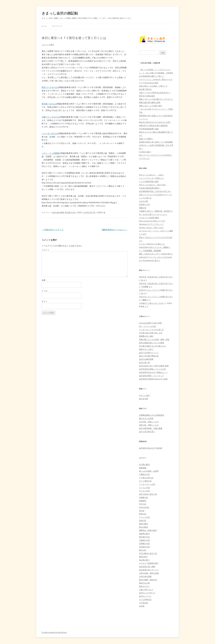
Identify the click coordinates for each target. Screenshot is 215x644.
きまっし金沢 (144, 395)
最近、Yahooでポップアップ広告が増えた (156, 254)
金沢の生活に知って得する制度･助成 (154, 366)
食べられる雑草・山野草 (149, 471)
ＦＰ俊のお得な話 (146, 478)
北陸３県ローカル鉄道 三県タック (153, 86)
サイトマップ (57, 26)
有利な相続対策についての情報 (152, 343)
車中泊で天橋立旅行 (147, 96)
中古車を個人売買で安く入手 (151, 333)
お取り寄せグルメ (146, 590)
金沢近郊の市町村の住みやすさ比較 (153, 379)
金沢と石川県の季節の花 (149, 356)
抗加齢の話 (143, 497)
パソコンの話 (144, 488)
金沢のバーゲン (145, 596)
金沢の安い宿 (144, 362)
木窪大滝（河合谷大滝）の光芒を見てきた (156, 277)
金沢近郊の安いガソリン (149, 570)
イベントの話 (144, 517)
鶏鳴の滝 (143, 208)
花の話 (142, 511)
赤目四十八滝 (144, 204)
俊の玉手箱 (143, 399)
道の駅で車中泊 (145, 89)
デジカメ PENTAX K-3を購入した (152, 244)
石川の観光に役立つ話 (148, 553)
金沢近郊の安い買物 (147, 567)
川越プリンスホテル (50, 117)
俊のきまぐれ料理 (146, 418)
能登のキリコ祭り (146, 349)
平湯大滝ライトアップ (53, 230)
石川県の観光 (144, 464)
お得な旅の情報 (58, 212)
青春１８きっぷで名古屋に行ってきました (156, 99)
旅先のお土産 (144, 583)
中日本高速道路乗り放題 (149, 129)
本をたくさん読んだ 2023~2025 (152, 185)
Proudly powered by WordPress (54, 632)
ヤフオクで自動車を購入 (149, 563)
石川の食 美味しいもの (149, 422)
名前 (44, 280)
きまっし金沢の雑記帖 (60, 13)
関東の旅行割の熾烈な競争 (150, 102)
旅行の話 (143, 550)
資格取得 (143, 501)
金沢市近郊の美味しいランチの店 (152, 369)
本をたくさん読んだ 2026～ (152, 175)
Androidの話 (144, 507)
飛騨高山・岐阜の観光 (148, 530)
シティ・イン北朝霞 (50, 153)
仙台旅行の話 (144, 547)
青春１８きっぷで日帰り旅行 (151, 106)
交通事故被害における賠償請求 (152, 415)
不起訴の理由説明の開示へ (150, 188)
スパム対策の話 (145, 599)
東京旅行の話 (70, 212)
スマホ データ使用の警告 (149, 218)
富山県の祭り (144, 560)
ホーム (44, 26)
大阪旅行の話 (144, 540)
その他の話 (143, 603)
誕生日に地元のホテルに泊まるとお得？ (155, 122)
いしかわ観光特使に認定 (149, 181)
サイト (45, 301)
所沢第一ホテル (48, 104)
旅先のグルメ (144, 586)
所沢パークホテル (49, 87)
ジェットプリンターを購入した (152, 178)
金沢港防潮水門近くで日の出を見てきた (155, 191)
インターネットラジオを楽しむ (152, 330)
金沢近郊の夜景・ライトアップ (152, 376)
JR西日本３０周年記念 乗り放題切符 (153, 125)
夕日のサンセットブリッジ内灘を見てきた (156, 290)
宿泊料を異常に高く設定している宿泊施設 (156, 142)
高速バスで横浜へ (146, 139)
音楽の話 (143, 520)
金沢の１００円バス (147, 593)
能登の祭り (143, 557)
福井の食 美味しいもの (149, 425)
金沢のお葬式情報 (146, 359)
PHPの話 (143, 504)
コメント (46, 250)
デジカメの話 (144, 491)
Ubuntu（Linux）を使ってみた (151, 228)
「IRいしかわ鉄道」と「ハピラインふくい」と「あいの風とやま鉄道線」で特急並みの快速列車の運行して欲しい (156, 73)
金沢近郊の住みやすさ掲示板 (151, 448)
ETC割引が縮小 (145, 152)
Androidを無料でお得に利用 (150, 323)
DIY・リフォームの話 (147, 326)
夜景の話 (143, 514)
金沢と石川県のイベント (149, 353)
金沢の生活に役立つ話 (148, 494)
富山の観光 (143, 527)
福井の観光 (143, 524)
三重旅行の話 (144, 474)
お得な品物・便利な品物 (149, 573)
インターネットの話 (147, 484)
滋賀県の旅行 (144, 534)
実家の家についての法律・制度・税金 (154, 339)
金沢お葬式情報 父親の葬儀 (151, 428)
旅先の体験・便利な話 (148, 580)
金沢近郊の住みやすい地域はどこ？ (153, 372)
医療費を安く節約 (146, 336)
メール (45, 291)
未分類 (142, 606)
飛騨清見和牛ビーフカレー (115, 230)
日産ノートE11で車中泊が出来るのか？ (155, 93)
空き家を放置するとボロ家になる (152, 346)
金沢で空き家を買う (147, 432)
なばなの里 (143, 201)
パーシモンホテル (49, 133)
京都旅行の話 (144, 543)
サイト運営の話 (145, 481)
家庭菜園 (143, 468)
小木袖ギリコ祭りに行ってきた (152, 303)
